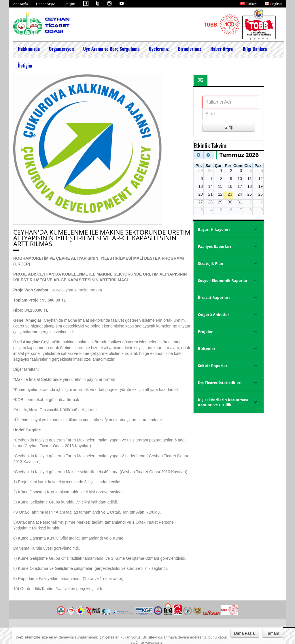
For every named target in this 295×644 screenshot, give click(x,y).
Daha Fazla (245, 633)
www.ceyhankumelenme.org (77, 290)
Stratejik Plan (211, 263)
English (273, 4)
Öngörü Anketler (214, 314)
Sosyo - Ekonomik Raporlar (223, 280)
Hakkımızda (29, 49)
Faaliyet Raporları (214, 246)
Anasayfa (21, 4)
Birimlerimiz (189, 49)
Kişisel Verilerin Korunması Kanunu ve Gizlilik (223, 402)
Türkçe (248, 4)
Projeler (205, 332)
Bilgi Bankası (255, 49)
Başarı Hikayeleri (214, 229)
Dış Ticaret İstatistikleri (220, 383)
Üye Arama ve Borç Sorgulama (111, 49)
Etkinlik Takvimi (211, 145)
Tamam (273, 633)
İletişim (69, 4)
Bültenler (207, 349)
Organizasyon (61, 49)
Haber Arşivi (46, 4)
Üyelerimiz (159, 49)
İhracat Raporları (214, 297)
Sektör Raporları (213, 366)
